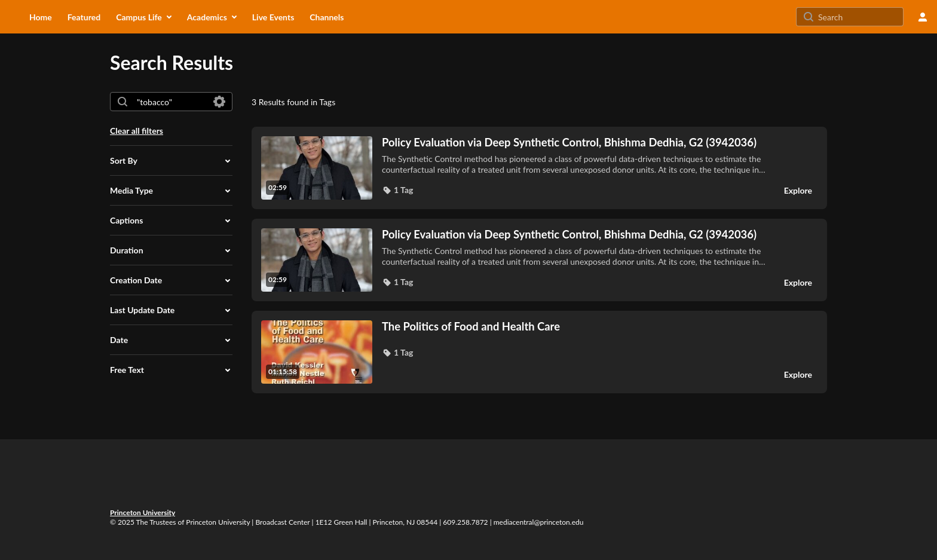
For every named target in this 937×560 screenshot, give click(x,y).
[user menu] (923, 17)
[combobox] (171, 102)
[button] (171, 161)
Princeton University (143, 512)
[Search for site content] (859, 17)
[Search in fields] (219, 102)
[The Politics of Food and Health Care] (575, 326)
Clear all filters (137, 131)
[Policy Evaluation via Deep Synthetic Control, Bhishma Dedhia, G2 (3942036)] (575, 142)
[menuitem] (41, 17)
